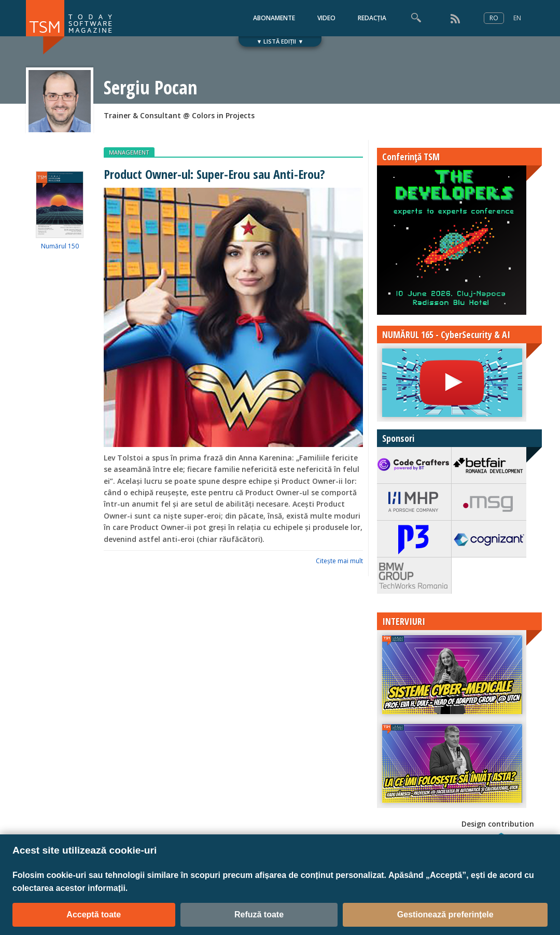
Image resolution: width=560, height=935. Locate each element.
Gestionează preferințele (445, 915)
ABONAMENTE (274, 18)
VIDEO (326, 18)
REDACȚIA (372, 18)
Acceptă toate (94, 915)
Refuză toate (259, 915)
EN (517, 18)
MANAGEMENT (129, 152)
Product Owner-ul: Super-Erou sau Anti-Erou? (214, 174)
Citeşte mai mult (339, 561)
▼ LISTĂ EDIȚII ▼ (280, 41)
